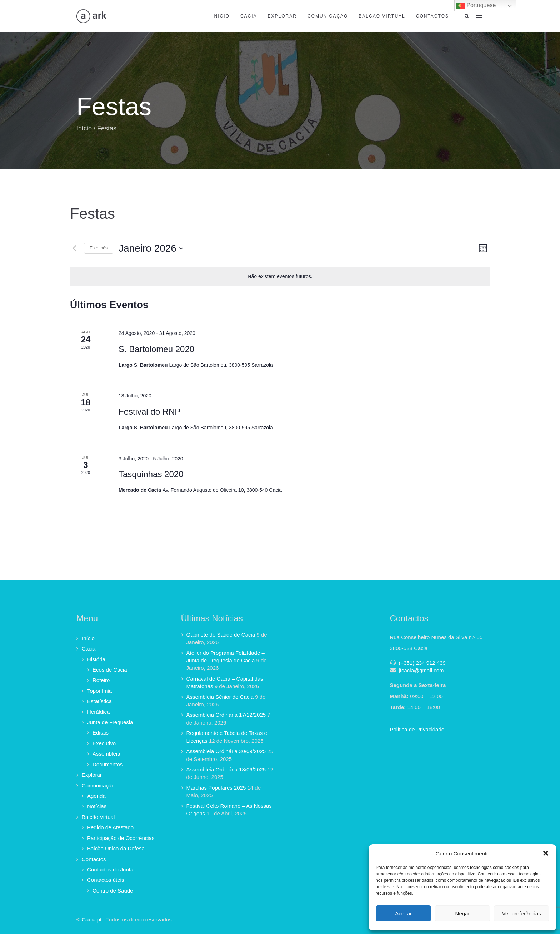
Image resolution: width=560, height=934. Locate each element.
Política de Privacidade (417, 729)
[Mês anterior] (74, 248)
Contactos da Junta (110, 869)
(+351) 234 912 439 (422, 663)
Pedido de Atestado (110, 827)
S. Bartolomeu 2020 (156, 349)
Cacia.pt (92, 920)
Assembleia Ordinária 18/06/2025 (226, 769)
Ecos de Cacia (110, 670)
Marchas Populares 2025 (216, 788)
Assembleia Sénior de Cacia (220, 697)
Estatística (99, 701)
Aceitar (403, 913)
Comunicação (328, 16)
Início (221, 16)
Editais (101, 733)
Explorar (282, 16)
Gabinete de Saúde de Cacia (221, 635)
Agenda (96, 796)
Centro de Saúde (113, 891)
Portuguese (476, 6)
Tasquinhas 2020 (151, 474)
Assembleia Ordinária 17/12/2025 (226, 715)
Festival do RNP (149, 412)
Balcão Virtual (382, 16)
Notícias (97, 806)
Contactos (432, 16)
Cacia (249, 16)
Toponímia (99, 691)
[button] (546, 853)
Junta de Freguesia (110, 722)
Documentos (107, 764)
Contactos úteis (106, 880)
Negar (463, 913)
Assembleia (106, 754)
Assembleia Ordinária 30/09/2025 (226, 751)
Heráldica (98, 712)
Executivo (104, 743)
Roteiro (101, 680)
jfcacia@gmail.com (421, 670)
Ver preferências (522, 913)
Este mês (99, 248)
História (96, 659)
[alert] (280, 276)
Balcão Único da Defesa (116, 848)
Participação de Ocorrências (121, 838)
